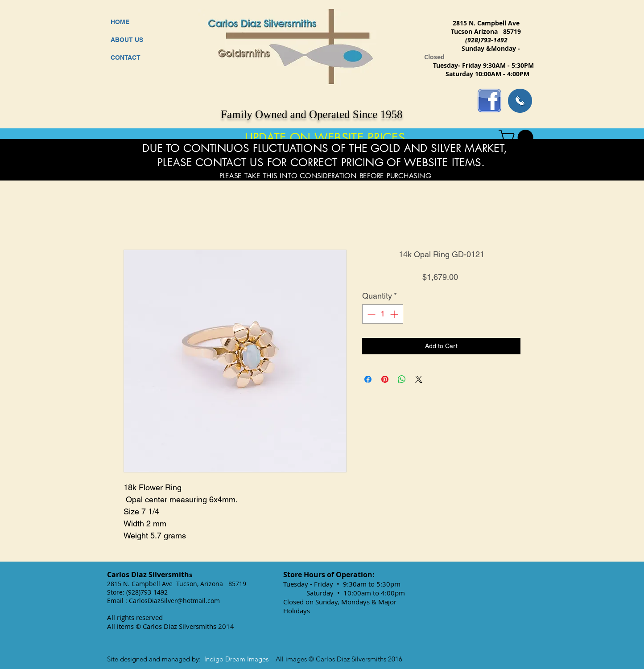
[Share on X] (419, 379)
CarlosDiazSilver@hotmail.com (174, 601)
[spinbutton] (383, 314)
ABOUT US (127, 40)
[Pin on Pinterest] (385, 379)
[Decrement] (370, 314)
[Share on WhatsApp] (402, 379)
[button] (518, 137)
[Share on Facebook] (368, 379)
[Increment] (395, 314)
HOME (120, 22)
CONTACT (126, 57)
